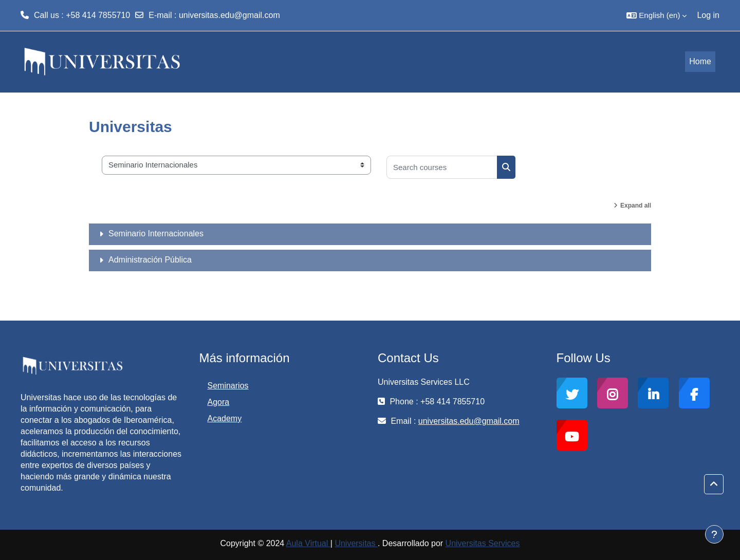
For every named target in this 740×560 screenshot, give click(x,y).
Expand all (636, 206)
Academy (225, 418)
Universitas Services (483, 543)
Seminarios (228, 386)
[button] (656, 15)
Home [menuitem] (700, 61)
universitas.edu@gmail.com (229, 15)
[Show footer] (714, 534)
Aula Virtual (308, 543)
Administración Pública (150, 260)
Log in (708, 15)
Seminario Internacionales (156, 234)
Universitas (356, 543)
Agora (219, 402)
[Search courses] (442, 167)
